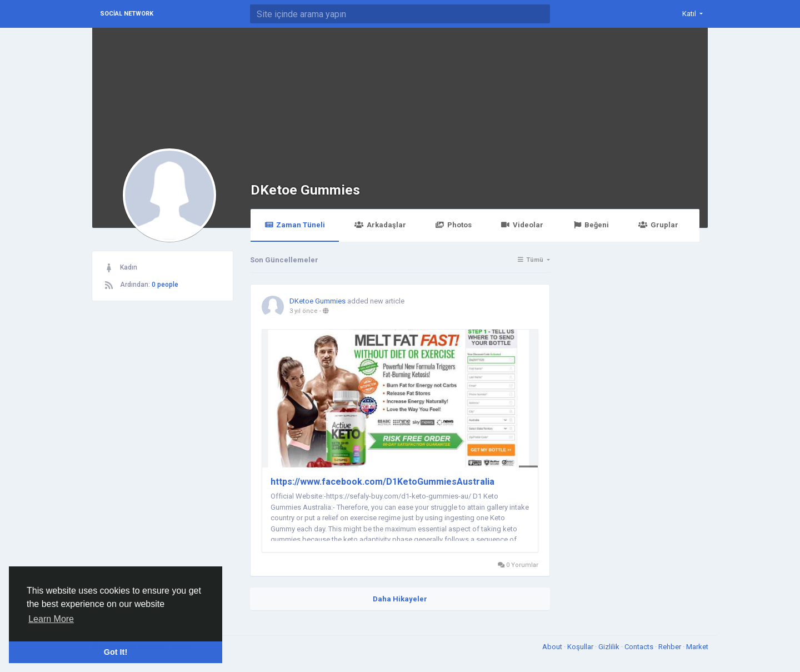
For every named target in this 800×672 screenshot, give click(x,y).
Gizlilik (610, 647)
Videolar (522, 225)
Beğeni (591, 225)
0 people (165, 285)
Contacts (640, 647)
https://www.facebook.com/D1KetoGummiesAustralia (382, 482)
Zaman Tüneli (295, 225)
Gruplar (658, 225)
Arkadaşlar (380, 225)
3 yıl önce (304, 311)
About (553, 647)
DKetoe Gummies (305, 190)
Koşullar (581, 647)
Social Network (127, 14)
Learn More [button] (51, 619)
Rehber (671, 647)
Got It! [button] (116, 652)
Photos (454, 225)
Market (697, 647)
